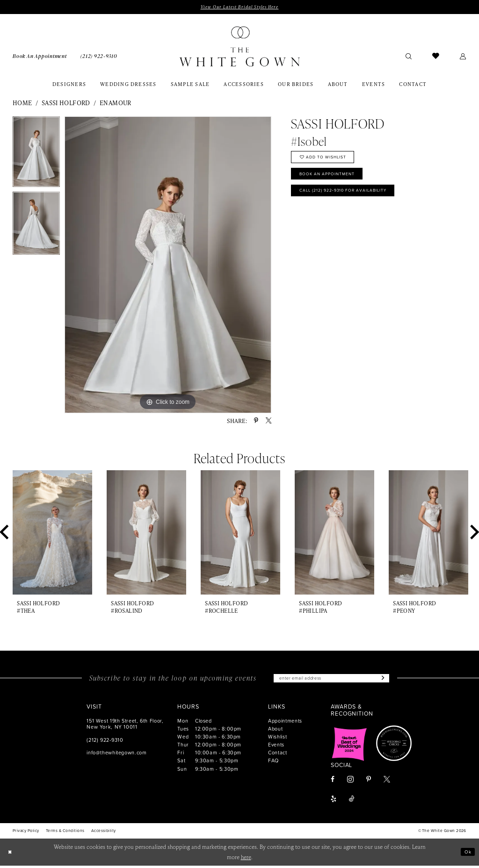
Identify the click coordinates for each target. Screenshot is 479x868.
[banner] (239, 47)
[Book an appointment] (40, 57)
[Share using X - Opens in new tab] (269, 422)
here (246, 859)
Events (276, 747)
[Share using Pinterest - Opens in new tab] (256, 422)
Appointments (285, 723)
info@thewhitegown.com (116, 755)
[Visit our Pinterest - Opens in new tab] (369, 782)
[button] (463, 57)
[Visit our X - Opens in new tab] (387, 782)
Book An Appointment (333, 179)
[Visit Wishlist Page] (436, 57)
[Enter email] (331, 680)
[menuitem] (40, 57)
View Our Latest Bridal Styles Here (239, 7)
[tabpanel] (36, 155)
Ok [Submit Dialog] (467, 854)
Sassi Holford (66, 104)
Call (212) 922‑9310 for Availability (352, 199)
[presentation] (52, 533)
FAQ (273, 763)
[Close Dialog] (11, 854)
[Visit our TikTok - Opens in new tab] (352, 802)
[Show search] (409, 57)
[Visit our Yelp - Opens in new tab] (334, 802)
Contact (277, 755)
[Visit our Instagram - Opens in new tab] (350, 782)
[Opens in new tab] (349, 746)
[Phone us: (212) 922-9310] (99, 57)
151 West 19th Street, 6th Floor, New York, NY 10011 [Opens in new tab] (125, 726)
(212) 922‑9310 (105, 742)
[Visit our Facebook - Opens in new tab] (333, 782)
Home (22, 104)
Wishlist (277, 739)
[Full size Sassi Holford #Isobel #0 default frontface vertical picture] (168, 266)
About (275, 731)
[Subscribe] (391, 680)
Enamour (116, 104)
